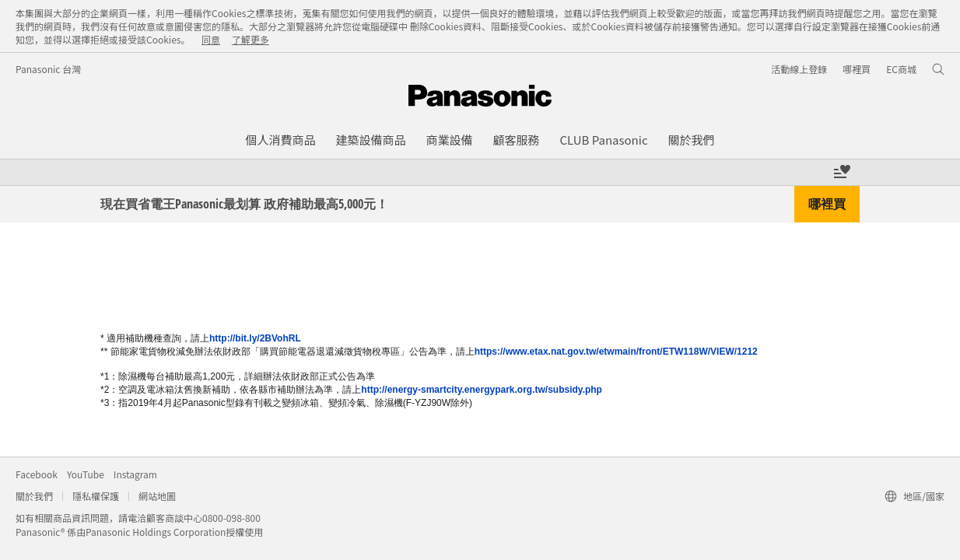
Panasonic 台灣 (48, 69)
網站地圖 (157, 496)
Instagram (135, 474)
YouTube (86, 474)
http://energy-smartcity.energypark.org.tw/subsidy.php (482, 390)
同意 (211, 39)
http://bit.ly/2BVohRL (255, 338)
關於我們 (34, 496)
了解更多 (251, 39)
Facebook (37, 474)
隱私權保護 (96, 496)
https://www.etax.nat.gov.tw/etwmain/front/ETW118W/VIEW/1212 (616, 352)
